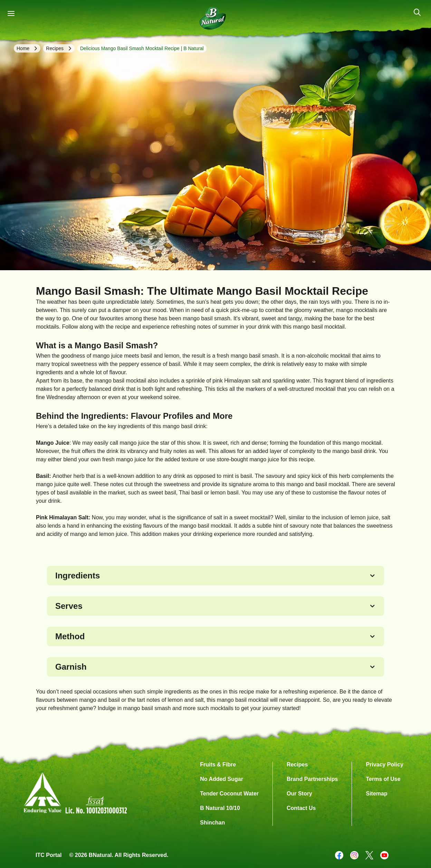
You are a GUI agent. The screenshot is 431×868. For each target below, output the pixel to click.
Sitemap (376, 794)
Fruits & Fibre (218, 765)
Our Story (299, 794)
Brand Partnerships (312, 779)
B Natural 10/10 (220, 808)
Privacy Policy (385, 765)
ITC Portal (49, 855)
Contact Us (301, 808)
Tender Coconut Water (229, 794)
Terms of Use (383, 779)
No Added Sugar (222, 779)
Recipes (297, 765)
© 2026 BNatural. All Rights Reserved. (119, 855)
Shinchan (212, 823)
